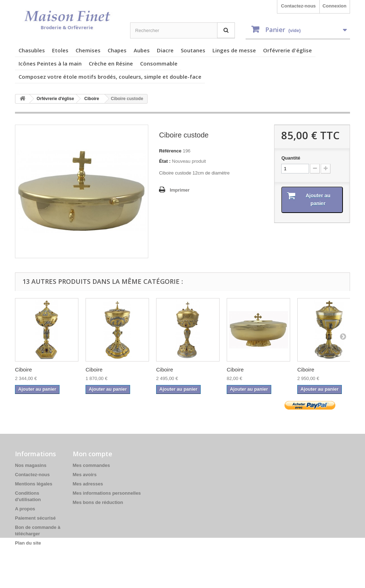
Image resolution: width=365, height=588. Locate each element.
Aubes (142, 50)
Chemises (88, 50)
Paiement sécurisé (35, 518)
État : (165, 161)
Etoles (60, 50)
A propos (25, 509)
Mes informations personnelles (107, 493)
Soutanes (193, 50)
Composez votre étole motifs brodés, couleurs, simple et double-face (110, 77)
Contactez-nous (298, 6)
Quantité (291, 158)
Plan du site (28, 543)
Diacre (165, 50)
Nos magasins (31, 465)
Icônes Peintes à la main (50, 63)
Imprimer (180, 190)
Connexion (335, 6)
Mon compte (92, 454)
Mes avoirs (85, 475)
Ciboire (24, 370)
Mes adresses (88, 484)
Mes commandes (91, 465)
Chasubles (32, 50)
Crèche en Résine (111, 63)
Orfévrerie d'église (287, 50)
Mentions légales (34, 484)
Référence (170, 151)
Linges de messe (234, 50)
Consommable (159, 63)
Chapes (117, 50)
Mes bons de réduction (98, 502)
